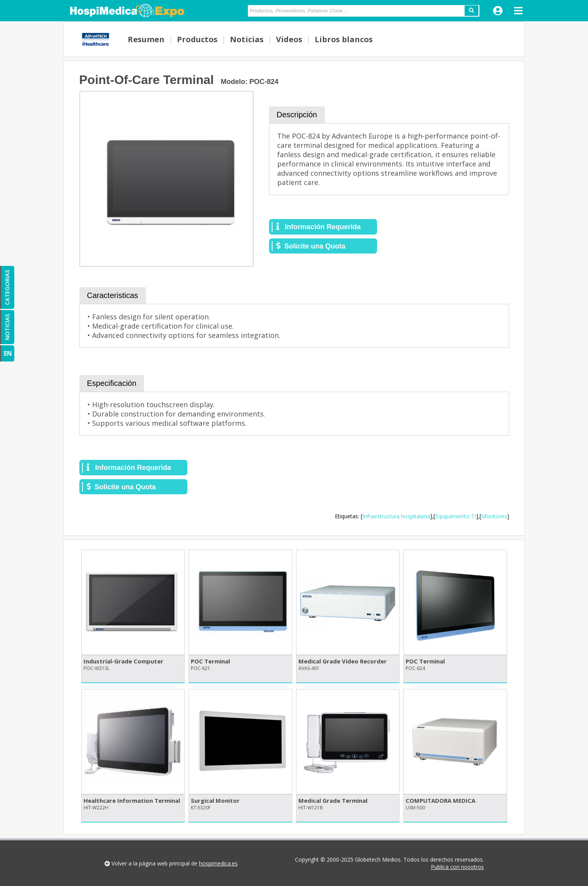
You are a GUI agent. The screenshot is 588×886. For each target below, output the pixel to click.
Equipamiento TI (456, 516)
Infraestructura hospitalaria (396, 516)
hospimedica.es (218, 863)
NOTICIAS (7, 327)
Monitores (494, 516)
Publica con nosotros (457, 867)
